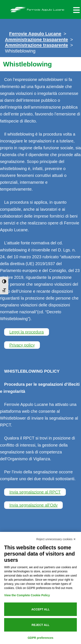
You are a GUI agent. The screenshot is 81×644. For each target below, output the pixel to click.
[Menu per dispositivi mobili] (76, 9)
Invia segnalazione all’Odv (33, 505)
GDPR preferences (40, 638)
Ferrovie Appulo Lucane (40, 9)
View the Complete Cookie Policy (27, 595)
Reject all (40, 625)
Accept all (40, 609)
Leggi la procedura (27, 332)
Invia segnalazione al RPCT (35, 492)
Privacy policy (22, 345)
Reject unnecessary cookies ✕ (56, 539)
